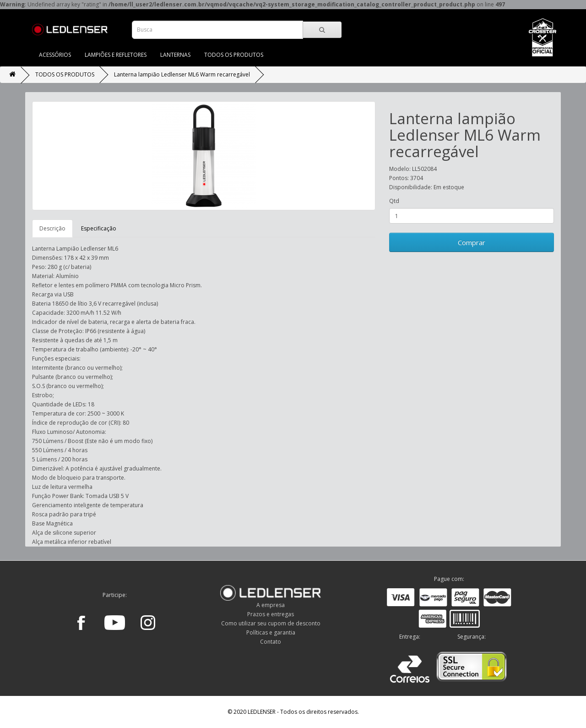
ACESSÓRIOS (55, 55)
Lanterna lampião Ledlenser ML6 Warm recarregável (182, 74)
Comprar (472, 242)
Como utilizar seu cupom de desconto (271, 623)
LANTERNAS (175, 55)
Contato (271, 642)
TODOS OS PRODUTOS (234, 55)
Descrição (52, 228)
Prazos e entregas (271, 614)
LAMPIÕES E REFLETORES (116, 55)
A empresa (271, 605)
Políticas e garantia (271, 632)
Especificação (99, 228)
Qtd (394, 201)
